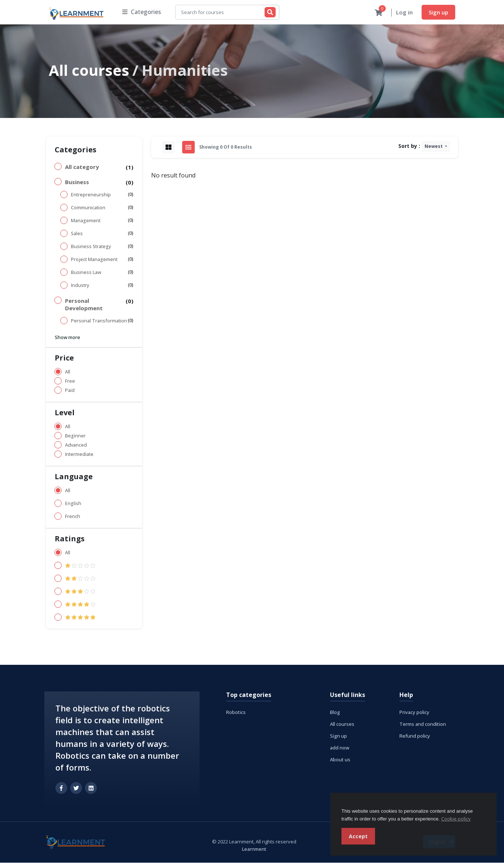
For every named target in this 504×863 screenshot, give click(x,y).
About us (340, 760)
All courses (89, 70)
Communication (88, 208)
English (73, 504)
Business (77, 182)
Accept (358, 836)
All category (82, 167)
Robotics (236, 713)
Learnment (254, 849)
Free (70, 381)
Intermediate (79, 455)
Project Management (94, 260)
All (68, 372)
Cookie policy (456, 819)
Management (86, 221)
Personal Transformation (99, 321)
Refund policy (415, 736)
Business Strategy (91, 247)
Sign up (438, 12)
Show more (67, 338)
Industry (80, 286)
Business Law (86, 273)
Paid (70, 391)
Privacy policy (414, 713)
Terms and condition (423, 724)
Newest (434, 147)
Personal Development (84, 305)
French (73, 517)
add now (340, 748)
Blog (335, 713)
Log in (404, 13)
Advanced (76, 445)
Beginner (75, 436)
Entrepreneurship (91, 195)
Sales (77, 234)
